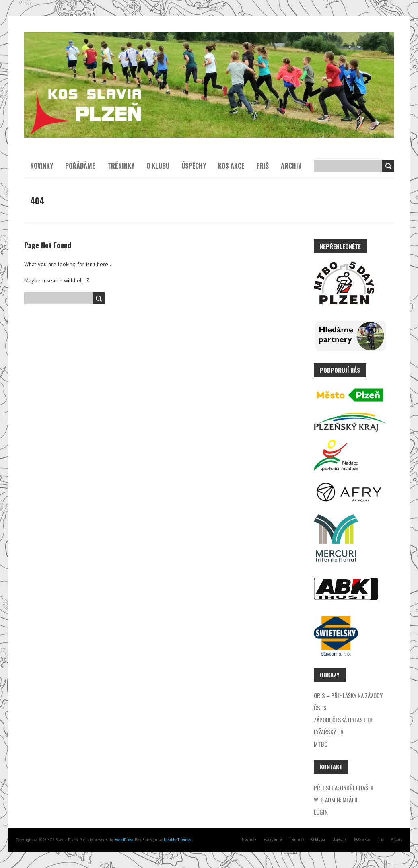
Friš (263, 166)
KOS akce (231, 166)
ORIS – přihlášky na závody (348, 695)
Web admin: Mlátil (336, 800)
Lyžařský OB (329, 732)
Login (321, 812)
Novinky (42, 166)
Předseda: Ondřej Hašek (344, 788)
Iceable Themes (177, 840)
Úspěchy (194, 166)
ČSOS (320, 708)
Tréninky (121, 166)
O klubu (158, 166)
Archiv (291, 166)
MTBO (321, 744)
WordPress (124, 840)
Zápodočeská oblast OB (344, 720)
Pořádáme (80, 166)
